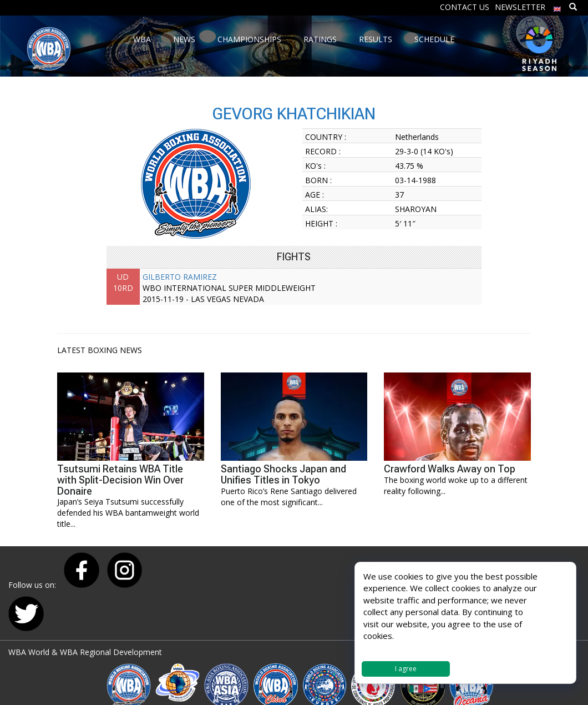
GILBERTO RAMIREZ (180, 277)
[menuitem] (557, 6)
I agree (406, 669)
